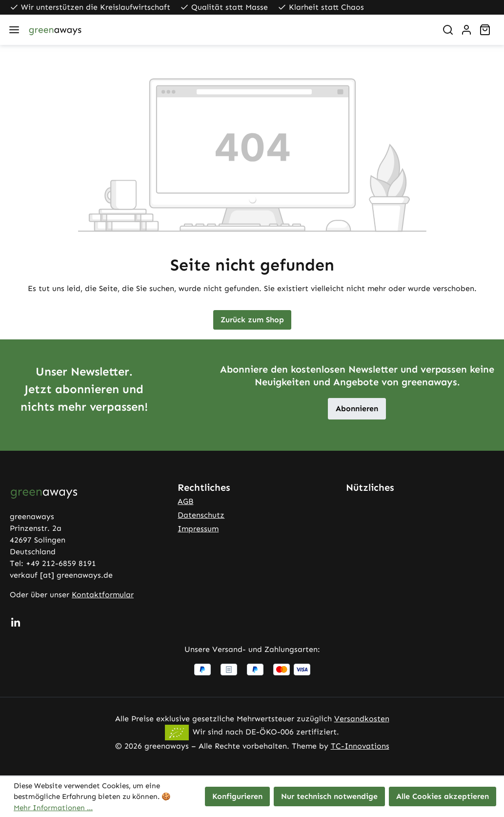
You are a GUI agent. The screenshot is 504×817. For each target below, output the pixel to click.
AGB (185, 501)
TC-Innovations (360, 746)
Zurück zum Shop (252, 320)
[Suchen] (448, 30)
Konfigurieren (237, 796)
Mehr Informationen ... (53, 808)
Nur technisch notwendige (329, 796)
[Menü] (14, 30)
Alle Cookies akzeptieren (443, 796)
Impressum (198, 529)
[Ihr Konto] (466, 30)
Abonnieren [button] (357, 408)
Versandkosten (362, 719)
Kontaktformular (103, 595)
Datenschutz (201, 515)
